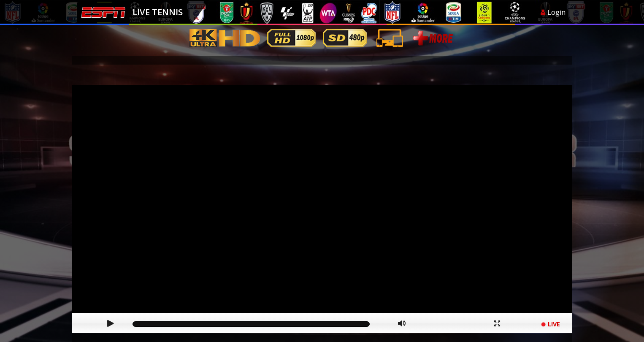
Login (553, 12)
